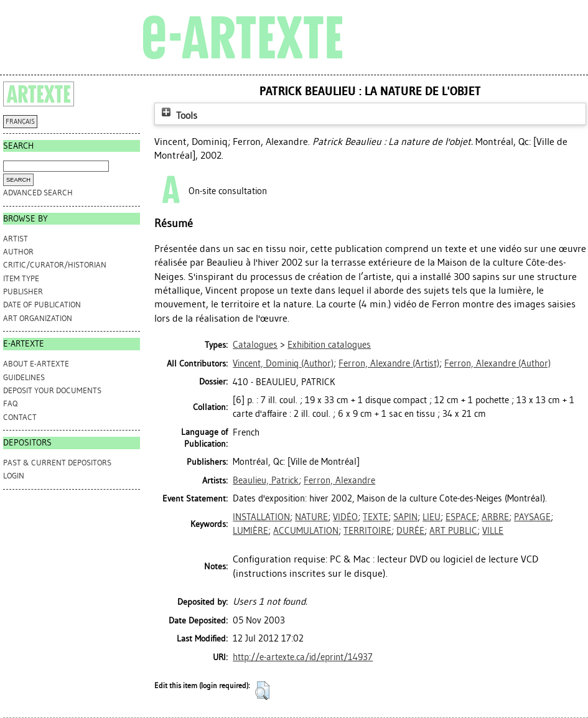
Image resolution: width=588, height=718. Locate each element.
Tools (178, 115)
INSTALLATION (261, 517)
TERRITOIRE (367, 531)
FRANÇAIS (20, 122)
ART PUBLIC (453, 531)
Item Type (21, 278)
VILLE (493, 531)
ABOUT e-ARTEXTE (36, 364)
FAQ (10, 403)
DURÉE (410, 531)
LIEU (432, 517)
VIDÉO (345, 517)
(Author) (283, 363)
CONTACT (20, 417)
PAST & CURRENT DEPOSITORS (57, 463)
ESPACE (461, 517)
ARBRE (495, 517)
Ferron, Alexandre (339, 480)
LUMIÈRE (250, 531)
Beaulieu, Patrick (266, 480)
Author (18, 252)
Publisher (23, 291)
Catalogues (255, 345)
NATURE (311, 517)
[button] (262, 691)
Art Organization (38, 318)
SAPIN (405, 517)
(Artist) (389, 363)
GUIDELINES (24, 377)
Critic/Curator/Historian (55, 265)
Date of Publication (42, 305)
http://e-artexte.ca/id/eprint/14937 (303, 657)
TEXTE (376, 517)
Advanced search (38, 193)
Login (14, 476)
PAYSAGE (532, 517)
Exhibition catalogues (329, 345)
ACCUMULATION (306, 531)
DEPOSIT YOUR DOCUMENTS (52, 390)
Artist (16, 239)
